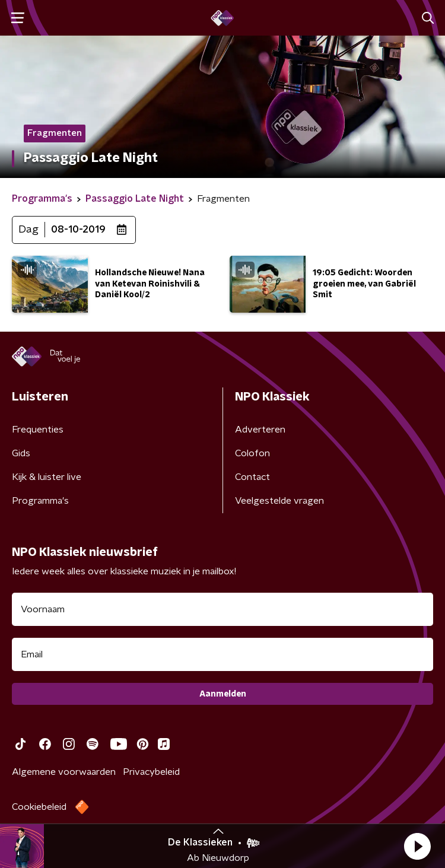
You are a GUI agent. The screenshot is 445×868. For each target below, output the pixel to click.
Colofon (252, 453)
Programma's (40, 501)
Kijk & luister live (47, 477)
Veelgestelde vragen (279, 501)
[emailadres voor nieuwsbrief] (223, 654)
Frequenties (38, 430)
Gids (21, 453)
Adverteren (260, 430)
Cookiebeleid (39, 807)
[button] (417, 846)
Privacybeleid (151, 772)
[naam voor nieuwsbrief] (223, 609)
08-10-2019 (78, 230)
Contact (252, 477)
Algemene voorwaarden (64, 772)
